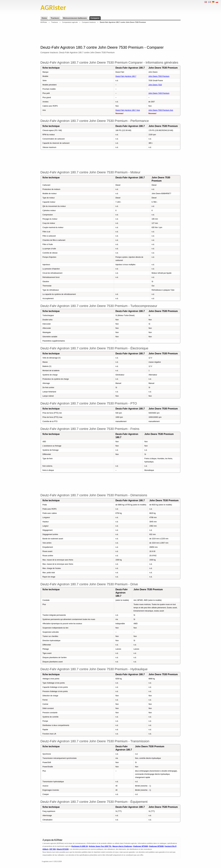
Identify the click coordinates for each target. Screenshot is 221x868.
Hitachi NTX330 (62, 849)
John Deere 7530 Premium (159, 76)
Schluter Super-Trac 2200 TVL (100, 846)
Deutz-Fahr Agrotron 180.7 (126, 76)
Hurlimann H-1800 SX (80, 846)
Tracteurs (55, 18)
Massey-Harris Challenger (122, 846)
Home (44, 18)
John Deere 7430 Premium (159, 93)
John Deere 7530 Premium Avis (161, 110)
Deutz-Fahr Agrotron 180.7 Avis (128, 110)
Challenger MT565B (140, 846)
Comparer (95, 18)
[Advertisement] (110, 34)
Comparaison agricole (70, 22)
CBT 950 (52, 849)
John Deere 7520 (155, 85)
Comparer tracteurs (89, 22)
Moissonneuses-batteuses (75, 18)
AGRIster (44, 22)
